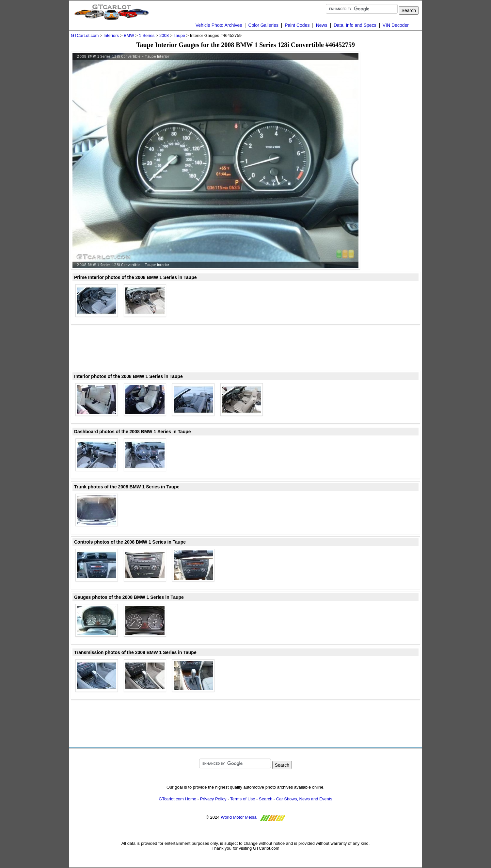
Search (266, 799)
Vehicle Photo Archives (219, 25)
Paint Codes (297, 25)
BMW (129, 35)
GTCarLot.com (85, 35)
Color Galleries (263, 25)
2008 (164, 35)
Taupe (179, 35)
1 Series (147, 35)
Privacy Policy (213, 799)
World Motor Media (239, 817)
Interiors (111, 35)
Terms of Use (243, 799)
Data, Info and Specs (355, 25)
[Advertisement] (394, 150)
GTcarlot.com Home (177, 799)
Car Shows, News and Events (304, 799)
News (322, 25)
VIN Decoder (396, 25)
